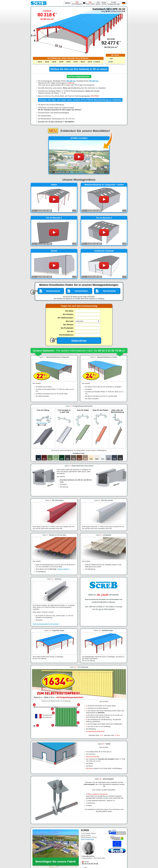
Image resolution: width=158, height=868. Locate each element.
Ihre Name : (70, 311)
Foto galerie (98, 3)
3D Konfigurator (77, 3)
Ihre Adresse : (69, 325)
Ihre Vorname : (68, 314)
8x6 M (83, 62)
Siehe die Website (63, 569)
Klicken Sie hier (72, 340)
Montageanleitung (53, 291)
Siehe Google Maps (87, 839)
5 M (111, 62)
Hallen (68, 3)
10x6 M (97, 62)
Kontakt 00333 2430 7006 (114, 3)
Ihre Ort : (71, 331)
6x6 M (68, 62)
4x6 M (54, 62)
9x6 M (90, 62)
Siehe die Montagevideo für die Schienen (46, 624)
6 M (111, 59)
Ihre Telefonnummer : (66, 318)
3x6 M (47, 62)
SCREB (39, 3)
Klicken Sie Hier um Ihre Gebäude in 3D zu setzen (79, 69)
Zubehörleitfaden (81, 291)
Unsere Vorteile (104, 3)
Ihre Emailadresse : (67, 335)
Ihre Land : (70, 321)
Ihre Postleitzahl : (67, 328)
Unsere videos (90, 3)
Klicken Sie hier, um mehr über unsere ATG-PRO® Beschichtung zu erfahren (80, 100)
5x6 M (61, 62)
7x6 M (76, 62)
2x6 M (40, 62)
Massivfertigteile (109, 291)
